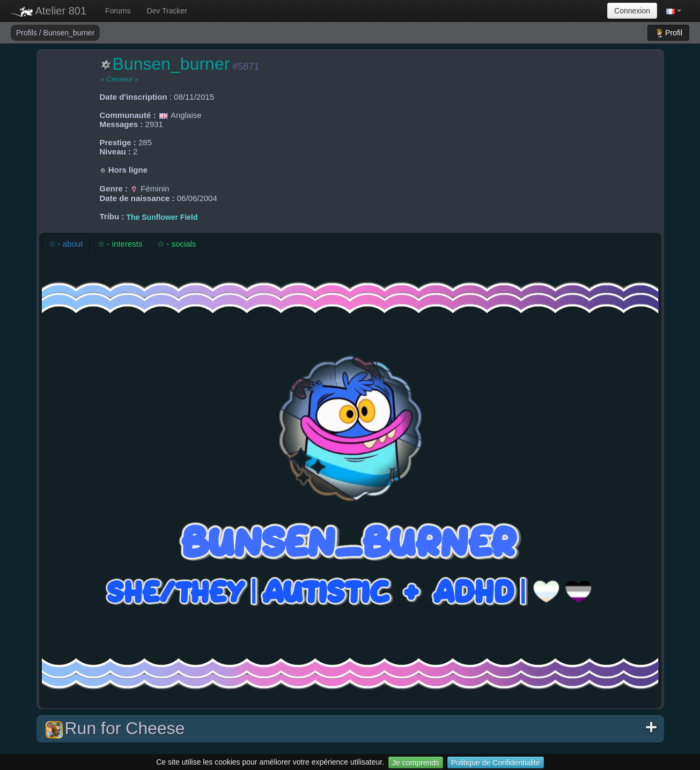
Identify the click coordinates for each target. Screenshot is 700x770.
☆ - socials (176, 244)
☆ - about (66, 244)
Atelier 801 (49, 11)
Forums (118, 11)
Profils (28, 33)
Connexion (632, 11)
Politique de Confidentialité (496, 762)
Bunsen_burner (69, 33)
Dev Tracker (167, 11)
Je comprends (416, 762)
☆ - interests (120, 244)
